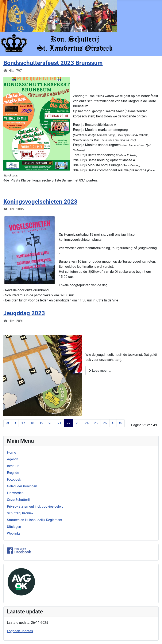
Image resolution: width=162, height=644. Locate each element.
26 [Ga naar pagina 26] (105, 423)
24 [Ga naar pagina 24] (87, 423)
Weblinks (14, 533)
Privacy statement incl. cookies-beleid (35, 506)
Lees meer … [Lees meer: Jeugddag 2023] (100, 370)
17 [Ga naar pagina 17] (23, 423)
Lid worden (15, 493)
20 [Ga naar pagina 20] (50, 423)
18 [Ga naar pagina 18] (32, 423)
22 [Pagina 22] (69, 423)
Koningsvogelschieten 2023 (40, 202)
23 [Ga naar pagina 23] (78, 423)
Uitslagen (14, 527)
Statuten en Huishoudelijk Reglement (35, 520)
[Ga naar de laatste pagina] (120, 423)
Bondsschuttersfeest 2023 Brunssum (53, 63)
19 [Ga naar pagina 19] (41, 423)
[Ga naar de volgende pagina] (113, 423)
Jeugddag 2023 (24, 313)
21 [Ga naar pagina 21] (59, 423)
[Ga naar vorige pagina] (15, 423)
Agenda (13, 459)
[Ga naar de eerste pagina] (8, 423)
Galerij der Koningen (22, 486)
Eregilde (13, 473)
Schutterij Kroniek (20, 513)
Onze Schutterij (18, 500)
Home (11, 452)
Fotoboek (14, 479)
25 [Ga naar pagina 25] (96, 423)
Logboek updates (20, 631)
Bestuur (13, 466)
